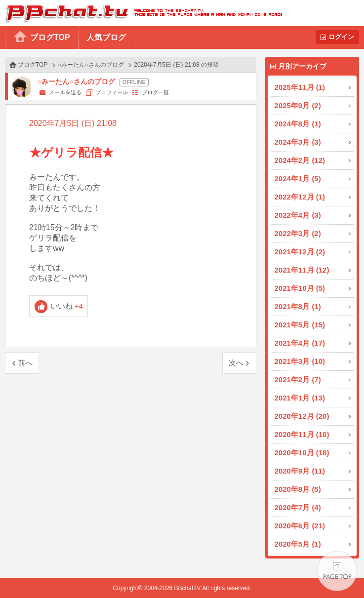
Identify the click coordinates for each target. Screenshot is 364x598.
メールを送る (65, 92)
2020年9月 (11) (300, 471)
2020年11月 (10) (302, 434)
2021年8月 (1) (298, 306)
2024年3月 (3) (298, 142)
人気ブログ (106, 37)
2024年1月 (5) (298, 179)
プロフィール (112, 92)
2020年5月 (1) (298, 544)
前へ (25, 363)
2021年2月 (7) (298, 379)
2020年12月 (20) (302, 416)
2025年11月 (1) (300, 87)
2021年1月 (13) (300, 398)
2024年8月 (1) (298, 124)
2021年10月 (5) (300, 288)
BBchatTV (141, 13)
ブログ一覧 (155, 92)
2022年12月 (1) (300, 197)
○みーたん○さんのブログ (91, 65)
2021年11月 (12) (302, 270)
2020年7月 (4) (298, 507)
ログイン (341, 37)
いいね (67, 306)
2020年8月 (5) (298, 489)
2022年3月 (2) (298, 233)
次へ (236, 363)
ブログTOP (50, 37)
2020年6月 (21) (300, 526)
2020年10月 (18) (302, 453)
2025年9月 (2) (298, 105)
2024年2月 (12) (300, 160)
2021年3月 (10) (300, 361)
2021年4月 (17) (300, 343)
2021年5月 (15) (300, 325)
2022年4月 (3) (298, 215)
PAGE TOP (337, 571)
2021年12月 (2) (300, 252)
